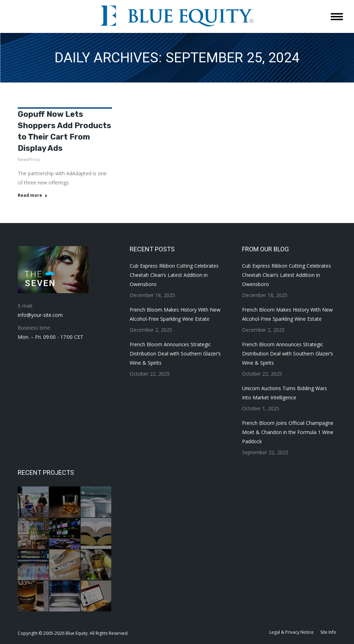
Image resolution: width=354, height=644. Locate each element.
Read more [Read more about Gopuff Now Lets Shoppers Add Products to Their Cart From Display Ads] (33, 195)
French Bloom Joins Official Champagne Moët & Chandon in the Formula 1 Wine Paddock (288, 432)
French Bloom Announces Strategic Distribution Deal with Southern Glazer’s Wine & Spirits (175, 354)
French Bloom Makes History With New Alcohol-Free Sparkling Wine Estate (175, 314)
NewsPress (29, 159)
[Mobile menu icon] (337, 17)
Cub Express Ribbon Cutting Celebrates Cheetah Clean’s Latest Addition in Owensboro (174, 275)
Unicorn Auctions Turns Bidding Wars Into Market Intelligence (285, 393)
